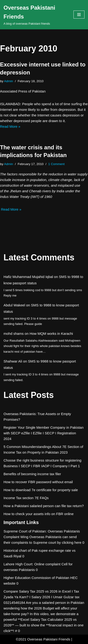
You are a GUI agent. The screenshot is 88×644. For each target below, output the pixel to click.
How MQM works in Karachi (51, 334)
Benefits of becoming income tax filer (32, 474)
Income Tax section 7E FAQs (26, 498)
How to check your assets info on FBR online (38, 514)
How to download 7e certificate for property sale (41, 490)
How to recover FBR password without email (38, 482)
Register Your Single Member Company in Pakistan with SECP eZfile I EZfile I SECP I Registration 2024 (44, 433)
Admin (8, 81)
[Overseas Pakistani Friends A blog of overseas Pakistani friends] (35, 15)
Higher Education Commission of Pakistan (36, 578)
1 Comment (56, 164)
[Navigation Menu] (79, 15)
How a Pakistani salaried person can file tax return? (44, 506)
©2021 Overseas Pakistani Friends (43, 639)
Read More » (10, 126)
